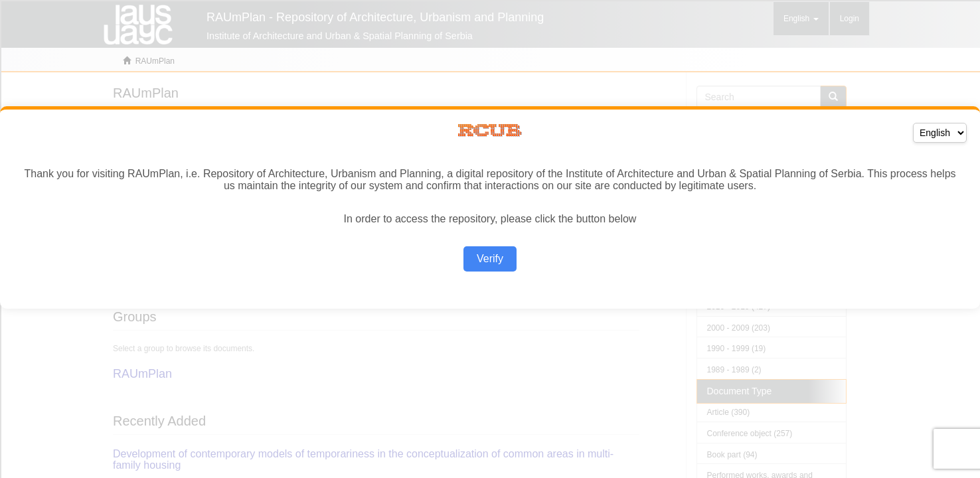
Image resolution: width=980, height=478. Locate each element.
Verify (490, 259)
